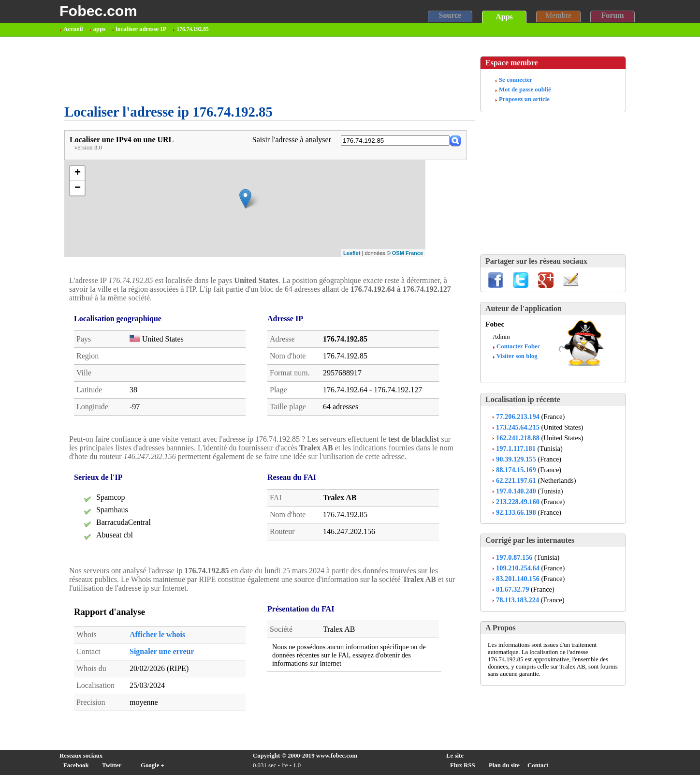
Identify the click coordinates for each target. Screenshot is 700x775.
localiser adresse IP (141, 29)
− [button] (78, 188)
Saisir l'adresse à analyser (292, 140)
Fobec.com (98, 11)
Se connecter (516, 80)
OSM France (408, 253)
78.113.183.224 (518, 600)
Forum (612, 15)
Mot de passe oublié (525, 89)
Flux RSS (463, 765)
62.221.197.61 (516, 480)
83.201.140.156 (518, 579)
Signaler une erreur (162, 651)
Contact (538, 765)
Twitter (112, 765)
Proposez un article (524, 99)
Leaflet (352, 253)
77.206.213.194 (518, 417)
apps (100, 29)
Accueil (73, 29)
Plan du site (504, 765)
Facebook (76, 765)
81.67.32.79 (512, 589)
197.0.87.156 (514, 557)
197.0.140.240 (516, 491)
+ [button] (78, 173)
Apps (504, 17)
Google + (153, 765)
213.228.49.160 (518, 502)
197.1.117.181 (516, 448)
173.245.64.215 (518, 427)
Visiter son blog (517, 356)
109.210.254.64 (518, 568)
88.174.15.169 (516, 470)
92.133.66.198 (516, 512)
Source (450, 15)
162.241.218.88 (518, 438)
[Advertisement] (240, 71)
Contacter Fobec (518, 346)
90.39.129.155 (516, 459)
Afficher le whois (157, 634)
